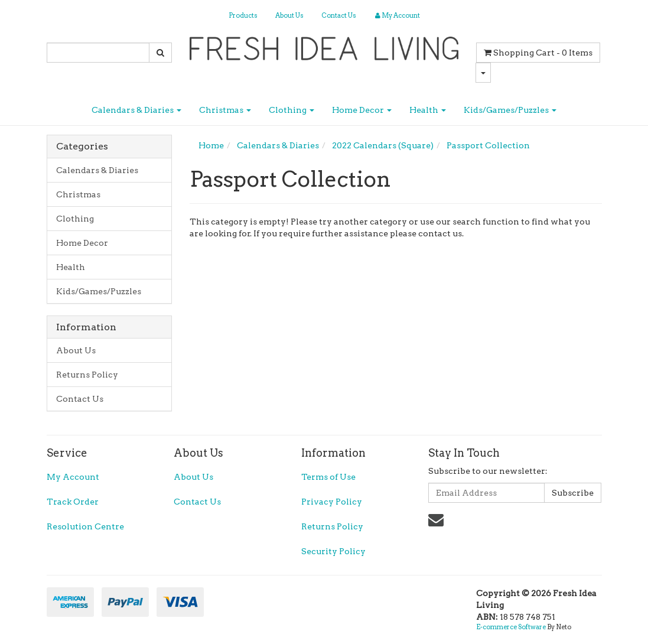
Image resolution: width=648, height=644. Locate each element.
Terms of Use (328, 477)
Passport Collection (488, 145)
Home (211, 145)
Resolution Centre (85, 526)
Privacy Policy (332, 502)
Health (428, 110)
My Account (73, 477)
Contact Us (339, 15)
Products (243, 15)
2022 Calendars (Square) (383, 145)
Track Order (73, 502)
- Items (538, 53)
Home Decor (362, 110)
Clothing (292, 110)
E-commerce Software (511, 627)
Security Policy (333, 551)
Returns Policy (87, 375)
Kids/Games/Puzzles (510, 110)
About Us (289, 15)
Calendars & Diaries (136, 110)
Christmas (225, 110)
